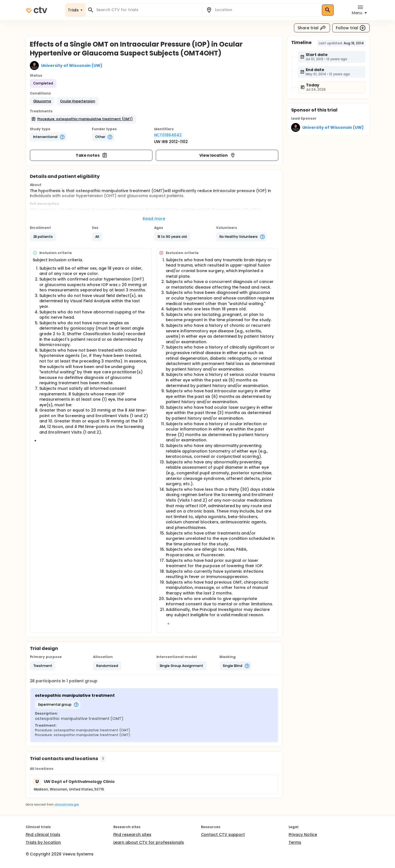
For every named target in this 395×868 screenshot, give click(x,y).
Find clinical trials (43, 835)
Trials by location (43, 842)
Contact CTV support (223, 835)
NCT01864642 (168, 135)
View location (218, 155)
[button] (42, 101)
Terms (295, 842)
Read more (154, 219)
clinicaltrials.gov (67, 805)
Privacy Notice (303, 835)
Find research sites (132, 835)
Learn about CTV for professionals (149, 842)
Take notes (92, 155)
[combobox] (147, 10)
